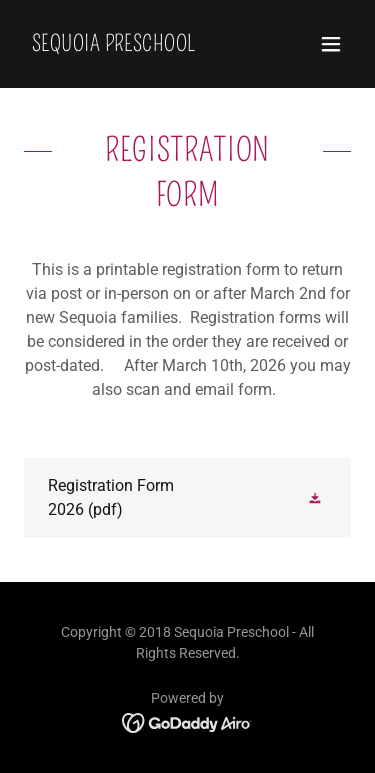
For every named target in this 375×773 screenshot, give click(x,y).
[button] (331, 44)
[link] (113, 45)
